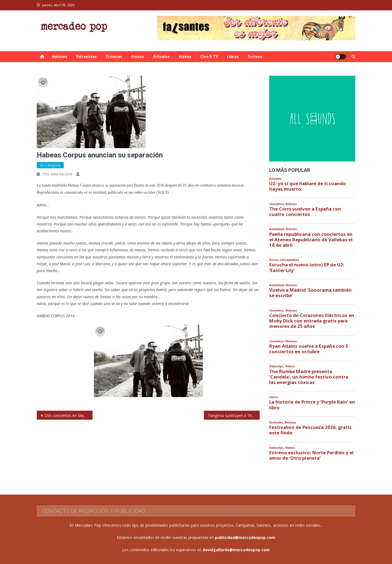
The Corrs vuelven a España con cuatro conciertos (305, 212)
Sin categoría (50, 165)
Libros (233, 57)
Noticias (60, 57)
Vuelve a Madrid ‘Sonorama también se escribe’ (310, 293)
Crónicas (114, 57)
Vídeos (185, 57)
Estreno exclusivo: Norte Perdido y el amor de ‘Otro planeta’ (311, 455)
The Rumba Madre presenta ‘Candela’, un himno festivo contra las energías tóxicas (309, 377)
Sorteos (255, 57)
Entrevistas (86, 57)
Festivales (276, 423)
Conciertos (277, 204)
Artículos (161, 57)
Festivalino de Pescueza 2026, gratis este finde (310, 430)
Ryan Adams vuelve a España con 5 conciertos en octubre (309, 349)
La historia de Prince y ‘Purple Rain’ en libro (312, 405)
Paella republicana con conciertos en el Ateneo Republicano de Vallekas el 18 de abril (311, 240)
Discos (138, 57)
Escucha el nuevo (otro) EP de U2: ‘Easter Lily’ (307, 267)
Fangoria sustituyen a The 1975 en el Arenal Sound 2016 (234, 415)
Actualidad (277, 229)
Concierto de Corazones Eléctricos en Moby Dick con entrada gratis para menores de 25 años (312, 321)
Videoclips (276, 366)
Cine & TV (209, 57)
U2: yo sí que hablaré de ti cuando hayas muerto (308, 186)
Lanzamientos (290, 260)
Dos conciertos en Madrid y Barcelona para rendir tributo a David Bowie (68, 415)
